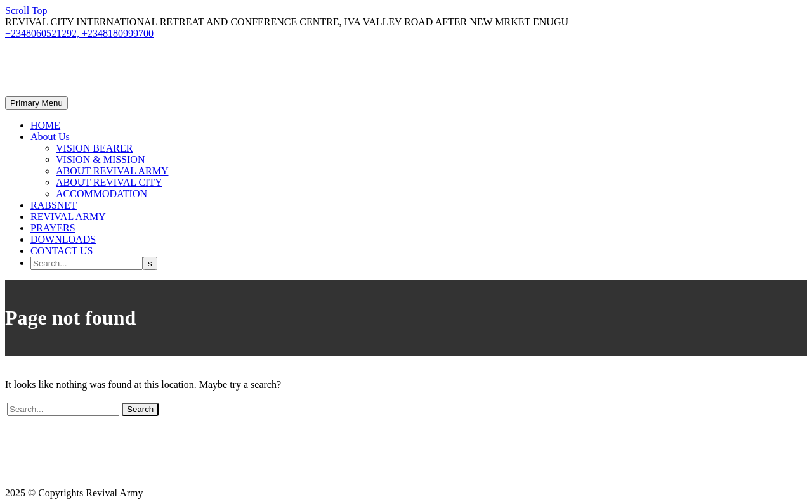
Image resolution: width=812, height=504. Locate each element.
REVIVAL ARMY (68, 216)
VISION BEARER (94, 148)
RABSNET (54, 205)
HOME (45, 125)
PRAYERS (53, 228)
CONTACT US (62, 251)
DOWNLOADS (63, 239)
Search (140, 409)
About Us (50, 137)
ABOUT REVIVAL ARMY (112, 171)
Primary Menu (36, 103)
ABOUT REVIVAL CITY (109, 182)
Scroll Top (26, 10)
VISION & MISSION (100, 159)
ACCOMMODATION (101, 194)
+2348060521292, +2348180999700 (79, 33)
